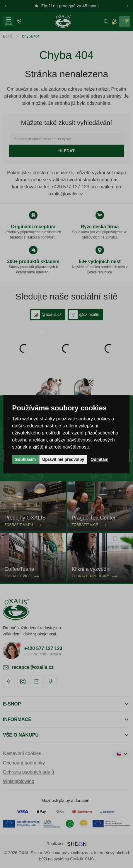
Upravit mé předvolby (63, 459)
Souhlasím (25, 459)
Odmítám (99, 459)
